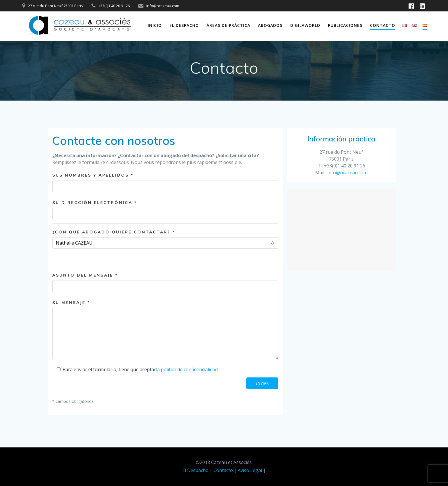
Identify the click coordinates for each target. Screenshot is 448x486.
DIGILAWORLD (305, 25)
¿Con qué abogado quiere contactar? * (114, 232)
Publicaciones (345, 25)
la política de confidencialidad (187, 369)
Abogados (270, 25)
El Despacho (184, 25)
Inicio (155, 25)
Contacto (383, 25)
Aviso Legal (250, 470)
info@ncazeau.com (347, 173)
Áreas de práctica (228, 25)
